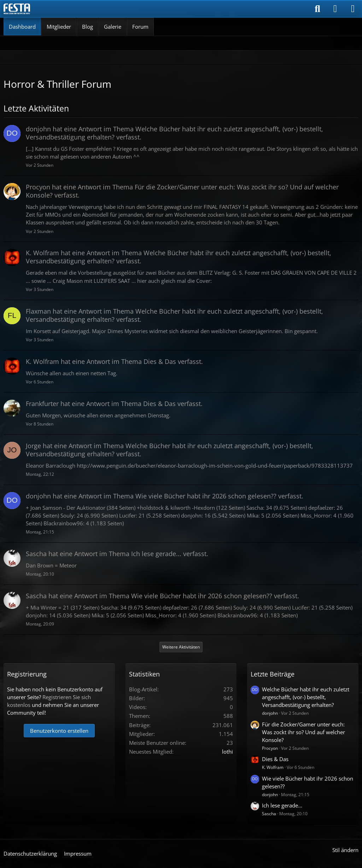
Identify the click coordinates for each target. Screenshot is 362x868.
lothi (227, 752)
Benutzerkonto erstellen (59, 731)
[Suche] (317, 9)
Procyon (270, 748)
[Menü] (353, 9)
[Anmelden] (335, 9)
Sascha (269, 814)
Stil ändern (345, 850)
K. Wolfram (273, 767)
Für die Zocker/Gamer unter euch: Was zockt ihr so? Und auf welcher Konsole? (303, 732)
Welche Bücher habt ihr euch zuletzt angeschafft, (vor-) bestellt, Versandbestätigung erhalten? (306, 697)
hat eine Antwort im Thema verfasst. (174, 133)
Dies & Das (275, 759)
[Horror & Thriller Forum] (17, 9)
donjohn (270, 713)
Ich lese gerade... (282, 805)
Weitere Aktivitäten (181, 647)
